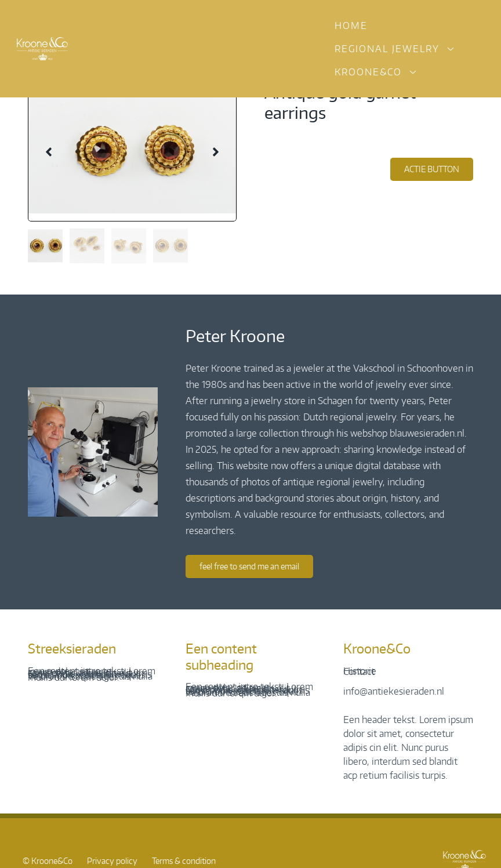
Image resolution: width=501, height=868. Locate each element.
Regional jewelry (387, 49)
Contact (359, 671)
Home (351, 26)
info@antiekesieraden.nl (394, 691)
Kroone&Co (368, 72)
